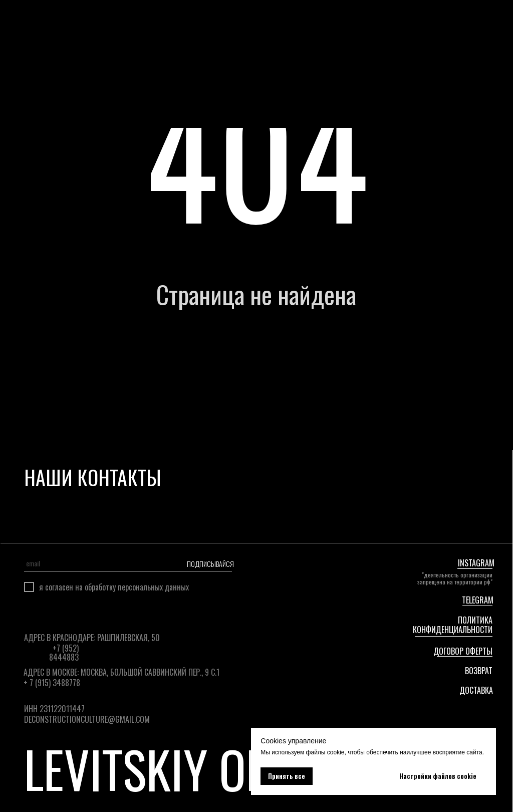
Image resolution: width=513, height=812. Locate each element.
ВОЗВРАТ (479, 671)
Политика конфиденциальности (453, 625)
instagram (476, 563)
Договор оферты (463, 651)
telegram (478, 600)
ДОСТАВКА (476, 690)
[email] (93, 563)
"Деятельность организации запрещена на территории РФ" (455, 578)
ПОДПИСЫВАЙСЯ (209, 563)
